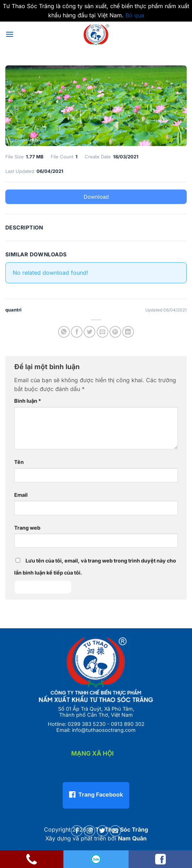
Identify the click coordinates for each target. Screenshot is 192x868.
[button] (10, 34)
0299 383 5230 (87, 724)
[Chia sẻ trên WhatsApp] (64, 332)
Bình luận (28, 401)
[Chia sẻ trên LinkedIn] (128, 332)
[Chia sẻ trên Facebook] (77, 332)
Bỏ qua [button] (135, 15)
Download (96, 197)
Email (21, 495)
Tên (19, 462)
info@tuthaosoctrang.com (104, 730)
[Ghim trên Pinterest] (115, 332)
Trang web (27, 528)
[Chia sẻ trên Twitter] (89, 332)
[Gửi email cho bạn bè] (103, 332)
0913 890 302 (128, 724)
